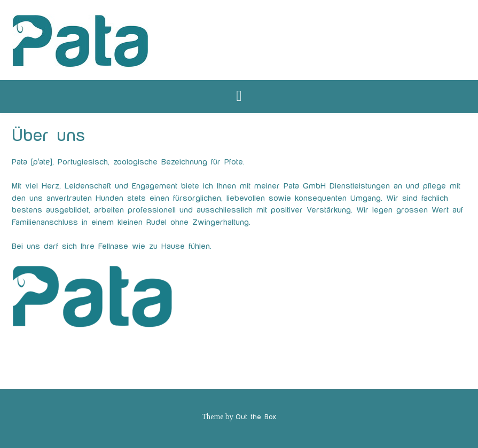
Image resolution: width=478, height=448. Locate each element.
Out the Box (256, 417)
